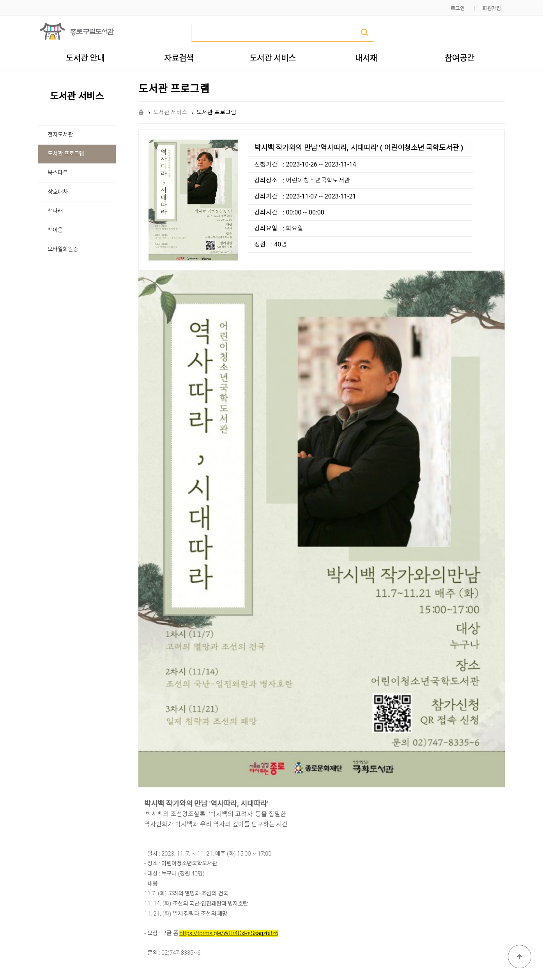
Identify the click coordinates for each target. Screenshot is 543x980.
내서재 (366, 58)
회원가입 (492, 8)
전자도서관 (60, 135)
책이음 (55, 230)
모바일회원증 (63, 249)
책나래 (55, 211)
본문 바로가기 (0, 0)
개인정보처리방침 (399, 956)
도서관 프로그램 (66, 154)
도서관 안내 (85, 58)
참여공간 (460, 58)
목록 (492, 814)
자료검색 (179, 58)
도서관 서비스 (273, 58)
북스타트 (58, 173)
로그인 (458, 8)
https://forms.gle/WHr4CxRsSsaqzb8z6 (229, 746)
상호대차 (58, 192)
